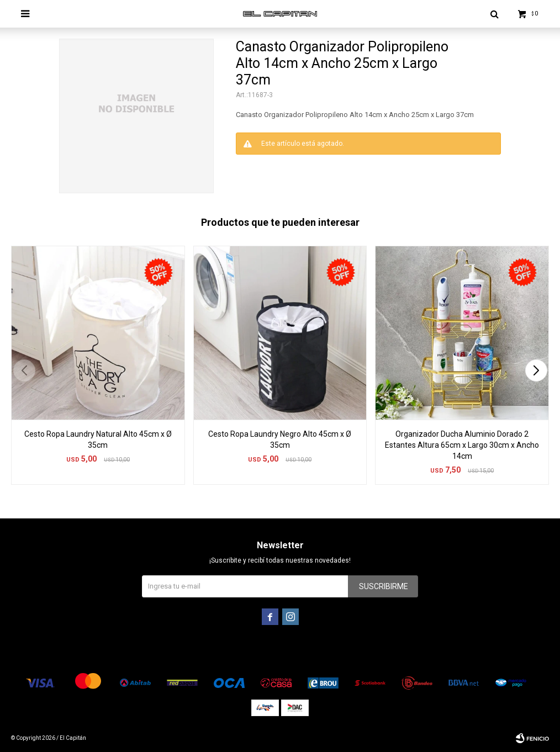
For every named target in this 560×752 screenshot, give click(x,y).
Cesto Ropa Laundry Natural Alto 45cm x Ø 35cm (98, 439)
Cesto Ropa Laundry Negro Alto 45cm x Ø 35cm (280, 439)
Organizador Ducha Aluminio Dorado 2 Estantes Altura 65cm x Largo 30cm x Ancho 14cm (462, 445)
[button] (536, 370)
